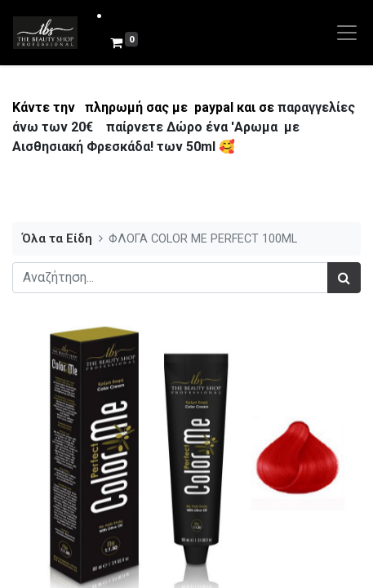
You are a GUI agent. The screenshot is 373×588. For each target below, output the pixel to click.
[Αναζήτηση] (344, 278)
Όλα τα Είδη (57, 239)
